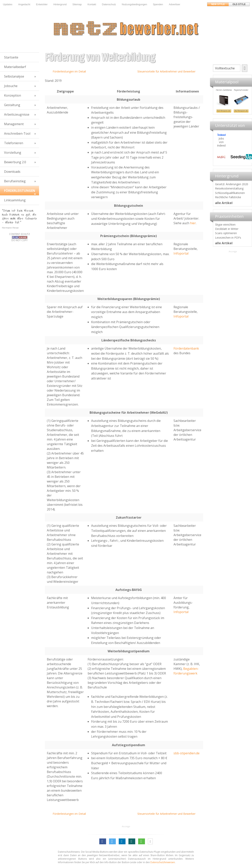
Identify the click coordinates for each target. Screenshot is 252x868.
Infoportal (181, 253)
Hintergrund (60, 4)
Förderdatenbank (186, 348)
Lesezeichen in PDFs (228, 238)
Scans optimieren (226, 233)
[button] (103, 841)
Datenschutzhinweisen (163, 862)
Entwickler (42, 4)
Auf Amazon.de (238, 111)
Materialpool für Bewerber (221, 112)
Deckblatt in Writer (227, 229)
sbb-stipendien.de (187, 753)
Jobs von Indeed (221, 142)
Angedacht (24, 4)
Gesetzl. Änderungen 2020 (232, 184)
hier (193, 223)
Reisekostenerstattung (229, 188)
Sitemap (77, 4)
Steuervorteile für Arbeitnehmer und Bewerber (166, 71)
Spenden (158, 4)
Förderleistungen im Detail (69, 71)
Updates (8, 4)
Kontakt (92, 4)
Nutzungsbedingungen (134, 4)
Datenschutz (109, 4)
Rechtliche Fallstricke (228, 197)
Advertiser (175, 4)
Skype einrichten (225, 225)
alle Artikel (224, 203)
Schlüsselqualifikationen (230, 193)
